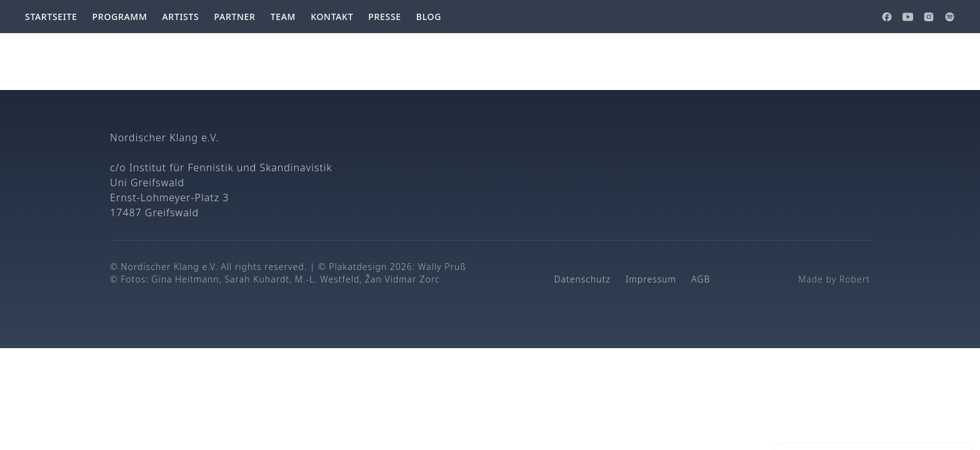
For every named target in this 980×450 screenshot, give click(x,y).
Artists (180, 17)
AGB (701, 279)
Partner (234, 17)
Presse (385, 17)
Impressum (651, 279)
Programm (120, 17)
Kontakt (332, 17)
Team (283, 17)
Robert (855, 279)
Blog (429, 17)
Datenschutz (582, 279)
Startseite (51, 17)
